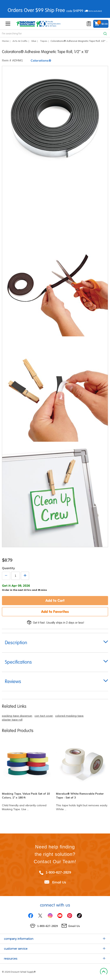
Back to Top (104, 972)
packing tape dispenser (17, 716)
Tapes (44, 41)
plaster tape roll (12, 720)
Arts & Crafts (20, 41)
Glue (34, 41)
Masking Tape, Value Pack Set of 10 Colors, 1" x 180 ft (26, 796)
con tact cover (44, 716)
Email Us (59, 882)
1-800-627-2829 (58, 872)
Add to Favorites (55, 612)
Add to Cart (55, 600)
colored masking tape (69, 716)
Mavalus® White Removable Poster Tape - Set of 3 (80, 796)
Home (5, 41)
